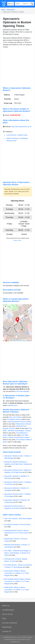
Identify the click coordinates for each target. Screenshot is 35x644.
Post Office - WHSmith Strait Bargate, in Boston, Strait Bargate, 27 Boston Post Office (18, 553)
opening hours (13, 405)
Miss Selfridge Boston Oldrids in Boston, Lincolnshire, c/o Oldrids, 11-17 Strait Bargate (18, 581)
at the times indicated (22, 391)
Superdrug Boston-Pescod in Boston (19, 422)
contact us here (17, 240)
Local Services (11, 135)
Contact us (7, 631)
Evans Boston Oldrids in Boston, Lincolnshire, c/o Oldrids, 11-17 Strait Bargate (17, 573)
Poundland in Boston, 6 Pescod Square (17, 525)
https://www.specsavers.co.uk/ (21, 127)
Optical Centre (23, 135)
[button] (18, 320)
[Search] (32, 4)
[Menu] (11, 4)
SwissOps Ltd (15, 642)
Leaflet (13, 341)
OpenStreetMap (21, 341)
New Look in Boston (16, 417)
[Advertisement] (17, 67)
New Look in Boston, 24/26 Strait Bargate (18, 519)
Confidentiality (8, 610)
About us (6, 606)
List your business (10, 623)
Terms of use (7, 614)
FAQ (4, 618)
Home (3, 10)
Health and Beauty (13, 138)
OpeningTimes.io (12, 639)
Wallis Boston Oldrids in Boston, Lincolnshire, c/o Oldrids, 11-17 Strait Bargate (17, 590)
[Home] (4, 4)
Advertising (7, 627)
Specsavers (11, 10)
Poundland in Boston (14, 419)
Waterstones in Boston (24, 424)
